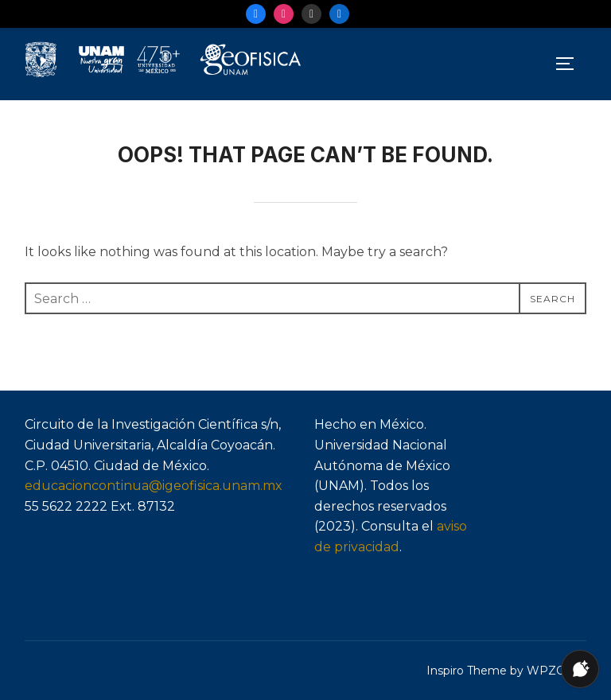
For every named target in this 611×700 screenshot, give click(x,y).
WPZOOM (557, 671)
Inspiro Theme (467, 671)
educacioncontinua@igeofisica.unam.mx (154, 486)
